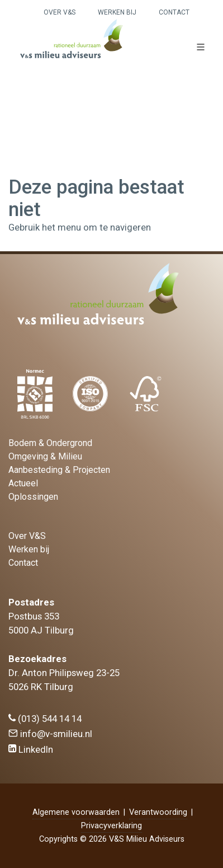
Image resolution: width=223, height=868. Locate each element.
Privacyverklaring (111, 826)
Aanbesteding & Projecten (59, 470)
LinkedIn (31, 749)
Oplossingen (33, 497)
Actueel (23, 483)
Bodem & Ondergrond (50, 443)
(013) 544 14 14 (45, 719)
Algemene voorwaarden (76, 812)
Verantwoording (158, 812)
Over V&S (60, 12)
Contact (174, 12)
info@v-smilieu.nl (50, 734)
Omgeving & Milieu (45, 456)
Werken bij (117, 12)
